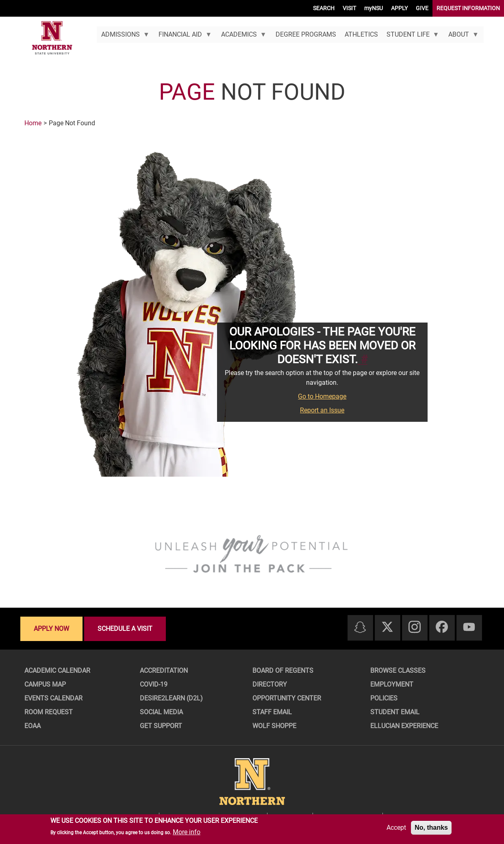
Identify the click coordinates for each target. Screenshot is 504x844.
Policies (384, 698)
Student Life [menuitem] (411, 37)
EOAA (33, 726)
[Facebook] (442, 627)
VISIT (349, 8)
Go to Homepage (322, 396)
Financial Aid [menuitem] (183, 37)
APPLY (399, 8)
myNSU (374, 8)
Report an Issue (322, 410)
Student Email (395, 712)
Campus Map (45, 684)
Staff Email (272, 712)
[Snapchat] (360, 628)
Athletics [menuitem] (361, 34)
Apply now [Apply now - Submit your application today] (51, 629)
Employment (392, 684)
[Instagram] (415, 627)
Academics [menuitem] (241, 37)
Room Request (49, 712)
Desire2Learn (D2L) (171, 698)
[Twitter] (387, 627)
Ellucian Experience (404, 726)
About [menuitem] (462, 37)
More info (187, 832)
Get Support (161, 726)
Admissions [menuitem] (123, 37)
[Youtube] (469, 627)
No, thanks (431, 828)
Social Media (161, 712)
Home (33, 123)
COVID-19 (154, 684)
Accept (396, 828)
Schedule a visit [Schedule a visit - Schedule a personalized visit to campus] (125, 629)
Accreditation (164, 671)
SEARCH (324, 8)
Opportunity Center (287, 698)
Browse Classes (398, 671)
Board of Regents (283, 671)
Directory (270, 684)
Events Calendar (53, 698)
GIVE (422, 8)
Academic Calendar (57, 671)
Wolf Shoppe (274, 726)
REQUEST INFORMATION (468, 8)
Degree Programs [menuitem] (306, 34)
